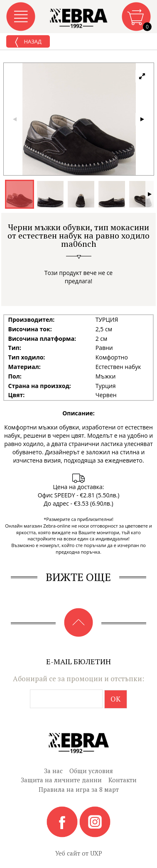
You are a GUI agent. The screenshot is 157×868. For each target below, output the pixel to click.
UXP (96, 853)
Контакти (123, 780)
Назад (28, 42)
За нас (53, 771)
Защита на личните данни (61, 780)
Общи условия (91, 771)
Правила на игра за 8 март (79, 789)
